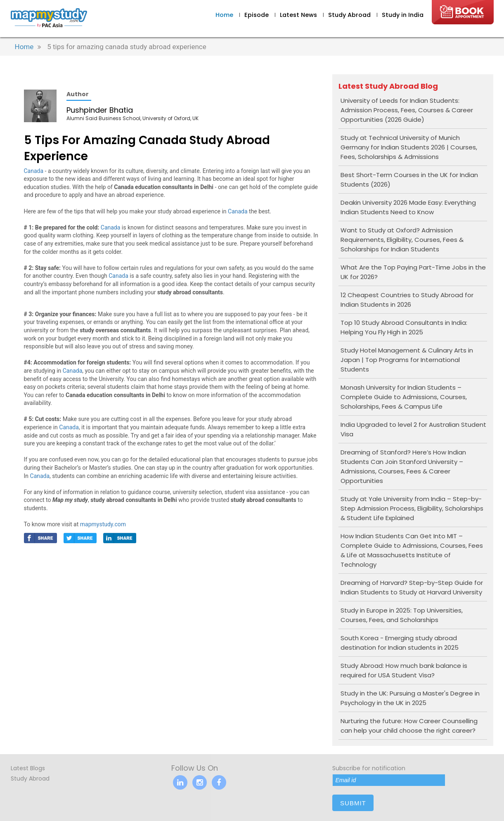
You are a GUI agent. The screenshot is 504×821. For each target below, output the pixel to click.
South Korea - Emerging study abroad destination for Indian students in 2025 (400, 643)
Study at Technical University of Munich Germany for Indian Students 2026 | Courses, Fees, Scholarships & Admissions (409, 147)
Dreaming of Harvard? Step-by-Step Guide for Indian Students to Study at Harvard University (412, 587)
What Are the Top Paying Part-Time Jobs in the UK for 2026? (413, 272)
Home (224, 15)
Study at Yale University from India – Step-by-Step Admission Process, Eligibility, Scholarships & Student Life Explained (412, 508)
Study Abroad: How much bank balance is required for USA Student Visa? (404, 670)
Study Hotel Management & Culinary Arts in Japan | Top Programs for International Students (407, 360)
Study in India (403, 15)
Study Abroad (350, 15)
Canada (34, 171)
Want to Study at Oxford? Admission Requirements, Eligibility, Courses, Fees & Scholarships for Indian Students (402, 240)
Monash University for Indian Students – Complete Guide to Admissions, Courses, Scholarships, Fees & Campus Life (404, 397)
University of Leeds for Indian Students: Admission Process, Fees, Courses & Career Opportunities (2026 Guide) (407, 110)
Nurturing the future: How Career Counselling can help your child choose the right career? (409, 726)
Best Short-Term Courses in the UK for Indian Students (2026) (409, 180)
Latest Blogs (28, 768)
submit (353, 803)
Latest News (299, 15)
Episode (257, 15)
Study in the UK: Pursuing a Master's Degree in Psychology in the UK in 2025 (410, 698)
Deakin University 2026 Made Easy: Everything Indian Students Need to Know (408, 207)
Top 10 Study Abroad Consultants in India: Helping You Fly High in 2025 (404, 327)
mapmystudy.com (103, 524)
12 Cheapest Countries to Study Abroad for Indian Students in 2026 (407, 300)
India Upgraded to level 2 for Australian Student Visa (413, 429)
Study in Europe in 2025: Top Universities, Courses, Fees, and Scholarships (402, 615)
